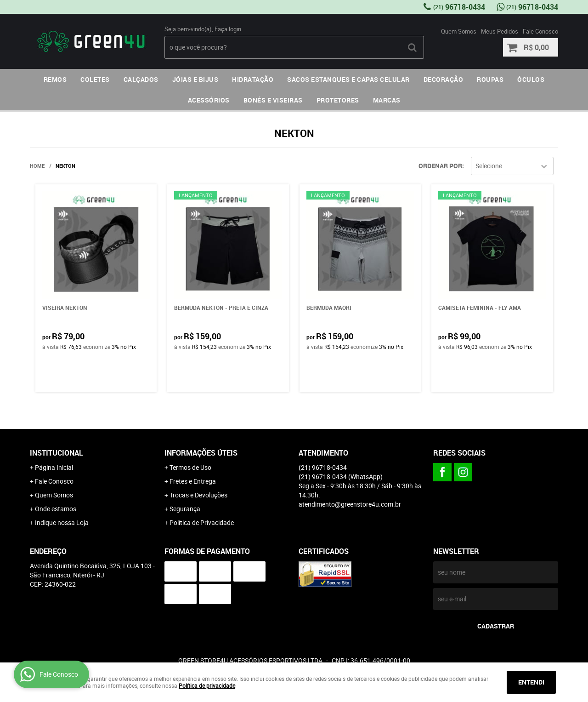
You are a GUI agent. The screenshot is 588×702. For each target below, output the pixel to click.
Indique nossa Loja (62, 522)
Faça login (228, 29)
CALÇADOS (141, 79)
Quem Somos (459, 31)
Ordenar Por (440, 166)
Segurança (185, 509)
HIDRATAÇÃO (253, 79)
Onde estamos (56, 509)
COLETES (95, 79)
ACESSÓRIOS (209, 100)
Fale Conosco (540, 31)
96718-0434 (459, 7)
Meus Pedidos (500, 31)
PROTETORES (338, 100)
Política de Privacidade (202, 522)
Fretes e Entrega (193, 481)
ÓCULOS (531, 79)
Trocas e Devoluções (198, 495)
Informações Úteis (201, 453)
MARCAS (387, 100)
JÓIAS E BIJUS (195, 79)
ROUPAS (490, 79)
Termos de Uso (190, 467)
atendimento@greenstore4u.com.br (350, 504)
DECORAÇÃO (444, 79)
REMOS (55, 79)
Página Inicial (54, 467)
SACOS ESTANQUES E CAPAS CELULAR (348, 79)
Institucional (57, 453)
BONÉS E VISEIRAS (273, 100)
